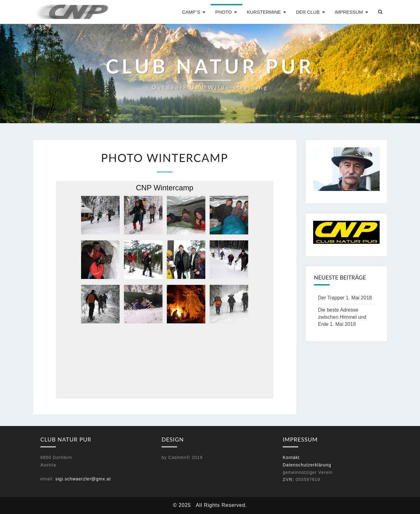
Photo (224, 12)
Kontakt (291, 457)
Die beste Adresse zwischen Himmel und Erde (342, 317)
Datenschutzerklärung (307, 465)
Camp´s (191, 12)
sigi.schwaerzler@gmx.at (83, 479)
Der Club (308, 12)
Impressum (349, 12)
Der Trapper (331, 298)
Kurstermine (264, 12)
